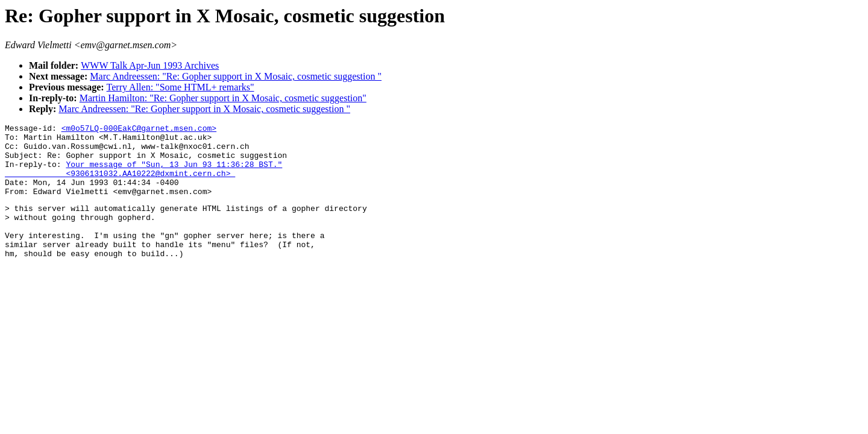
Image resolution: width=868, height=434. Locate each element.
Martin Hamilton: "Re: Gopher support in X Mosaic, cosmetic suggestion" (223, 98)
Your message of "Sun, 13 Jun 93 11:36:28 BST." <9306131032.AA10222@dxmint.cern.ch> (143, 178)
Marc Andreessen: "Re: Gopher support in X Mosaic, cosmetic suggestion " (236, 76)
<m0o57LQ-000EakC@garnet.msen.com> (139, 130)
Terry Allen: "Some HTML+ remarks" (181, 87)
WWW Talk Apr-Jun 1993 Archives (150, 65)
